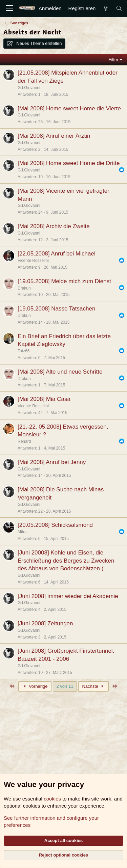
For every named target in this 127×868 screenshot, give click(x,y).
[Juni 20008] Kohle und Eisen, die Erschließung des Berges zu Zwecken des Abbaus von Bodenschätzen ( (66, 561)
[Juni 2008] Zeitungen (45, 623)
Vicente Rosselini (33, 261)
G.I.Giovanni (29, 88)
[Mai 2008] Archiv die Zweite (54, 226)
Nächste (93, 686)
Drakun (24, 288)
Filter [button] (114, 60)
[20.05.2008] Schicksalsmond (55, 525)
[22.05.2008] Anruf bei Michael (57, 254)
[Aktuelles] (105, 8)
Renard (24, 441)
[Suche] (119, 8)
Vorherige (35, 686)
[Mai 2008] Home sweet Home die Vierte (69, 109)
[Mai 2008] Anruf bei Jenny (52, 462)
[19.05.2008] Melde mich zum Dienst (64, 281)
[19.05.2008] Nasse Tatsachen (56, 309)
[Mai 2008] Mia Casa (44, 399)
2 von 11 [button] (65, 686)
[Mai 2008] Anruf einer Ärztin (54, 136)
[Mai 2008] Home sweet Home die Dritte (69, 163)
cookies (52, 799)
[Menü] (9, 8)
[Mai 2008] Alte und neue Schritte (60, 372)
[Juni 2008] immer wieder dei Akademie (68, 596)
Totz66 (24, 351)
